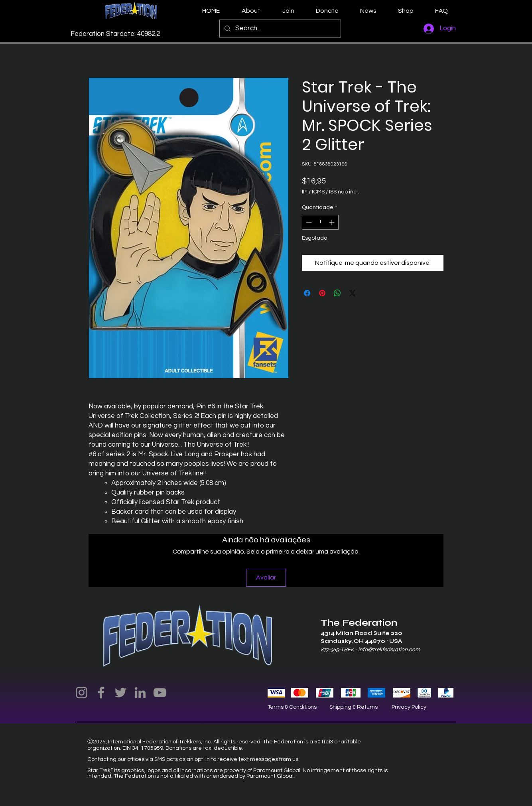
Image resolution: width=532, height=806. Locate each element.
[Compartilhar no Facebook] (307, 293)
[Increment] (332, 222)
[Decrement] (308, 222)
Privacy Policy (409, 707)
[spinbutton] (320, 222)
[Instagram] (82, 693)
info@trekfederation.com (389, 649)
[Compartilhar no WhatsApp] (337, 293)
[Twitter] (121, 693)
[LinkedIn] (140, 693)
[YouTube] (160, 693)
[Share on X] (353, 293)
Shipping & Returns (354, 707)
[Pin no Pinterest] (322, 293)
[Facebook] (101, 693)
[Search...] (280, 29)
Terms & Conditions (292, 707)
